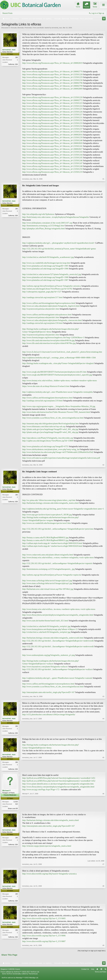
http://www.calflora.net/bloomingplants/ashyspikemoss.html (47, 315)
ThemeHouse (33, 975)
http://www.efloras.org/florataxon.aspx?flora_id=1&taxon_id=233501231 (52, 117)
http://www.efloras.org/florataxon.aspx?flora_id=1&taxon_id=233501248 (52, 166)
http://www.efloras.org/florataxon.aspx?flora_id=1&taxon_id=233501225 (52, 109)
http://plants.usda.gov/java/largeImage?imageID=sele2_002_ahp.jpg (50, 432)
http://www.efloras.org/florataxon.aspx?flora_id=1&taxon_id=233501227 (52, 115)
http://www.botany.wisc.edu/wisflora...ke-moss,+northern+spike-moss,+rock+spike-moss (59, 609)
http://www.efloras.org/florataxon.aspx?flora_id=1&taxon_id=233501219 (52, 172)
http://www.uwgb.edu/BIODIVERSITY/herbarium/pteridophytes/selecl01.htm (54, 372)
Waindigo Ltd (34, 979)
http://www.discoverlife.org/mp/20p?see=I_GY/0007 (44, 942)
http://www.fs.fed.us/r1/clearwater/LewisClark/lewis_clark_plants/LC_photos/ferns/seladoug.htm (62, 352)
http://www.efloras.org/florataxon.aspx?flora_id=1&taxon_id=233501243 (52, 152)
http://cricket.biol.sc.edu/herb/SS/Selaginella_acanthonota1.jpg (48, 257)
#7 (103, 865)
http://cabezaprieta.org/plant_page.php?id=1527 (42, 292)
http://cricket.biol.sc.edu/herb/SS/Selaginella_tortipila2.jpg (46, 632)
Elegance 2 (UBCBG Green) (10, 970)
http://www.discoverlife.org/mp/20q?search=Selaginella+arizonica (49, 874)
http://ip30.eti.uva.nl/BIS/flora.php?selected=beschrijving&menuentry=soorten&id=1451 (59, 779)
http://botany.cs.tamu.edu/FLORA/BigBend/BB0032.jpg (45, 537)
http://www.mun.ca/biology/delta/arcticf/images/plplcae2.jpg (47, 581)
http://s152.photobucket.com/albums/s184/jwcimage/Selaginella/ (49, 714)
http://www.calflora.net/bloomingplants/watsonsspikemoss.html (48, 684)
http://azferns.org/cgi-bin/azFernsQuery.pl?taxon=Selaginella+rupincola (52, 575)
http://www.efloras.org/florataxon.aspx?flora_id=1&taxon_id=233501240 (52, 140)
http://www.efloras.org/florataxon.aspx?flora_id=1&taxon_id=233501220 (52, 97)
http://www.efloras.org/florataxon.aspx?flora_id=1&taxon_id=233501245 (52, 158)
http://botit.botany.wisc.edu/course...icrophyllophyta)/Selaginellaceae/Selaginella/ (56, 217)
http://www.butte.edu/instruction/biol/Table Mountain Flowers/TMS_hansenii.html (56, 412)
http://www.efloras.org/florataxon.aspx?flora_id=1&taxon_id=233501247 (52, 163)
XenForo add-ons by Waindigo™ (13, 979)
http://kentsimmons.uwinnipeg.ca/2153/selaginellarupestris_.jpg (48, 569)
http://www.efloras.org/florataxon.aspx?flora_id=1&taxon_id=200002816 (52, 135)
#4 (103, 733)
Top (101, 970)
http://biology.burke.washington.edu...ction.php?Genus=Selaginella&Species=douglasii (58, 363)
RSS (105, 970)
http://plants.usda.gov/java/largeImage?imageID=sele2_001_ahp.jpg (50, 429)
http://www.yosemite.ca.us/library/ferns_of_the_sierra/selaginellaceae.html (53, 418)
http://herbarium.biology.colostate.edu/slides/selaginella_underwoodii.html (53, 638)
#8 (103, 901)
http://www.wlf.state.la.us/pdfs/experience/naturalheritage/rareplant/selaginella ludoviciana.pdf (61, 458)
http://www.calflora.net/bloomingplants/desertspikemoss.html (48, 398)
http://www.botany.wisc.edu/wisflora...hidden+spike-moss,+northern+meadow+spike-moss (60, 380)
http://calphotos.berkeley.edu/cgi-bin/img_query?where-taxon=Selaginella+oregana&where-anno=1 (63, 509)
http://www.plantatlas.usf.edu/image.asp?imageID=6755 (45, 446)
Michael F (6, 791)
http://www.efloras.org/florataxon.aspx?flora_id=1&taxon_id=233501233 (52, 123)
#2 (103, 465)
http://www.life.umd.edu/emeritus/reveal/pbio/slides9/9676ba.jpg (49, 343)
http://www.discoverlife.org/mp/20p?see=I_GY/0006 (44, 937)
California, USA (13, 64)
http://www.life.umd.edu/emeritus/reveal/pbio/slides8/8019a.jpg (48, 340)
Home (97, 970)
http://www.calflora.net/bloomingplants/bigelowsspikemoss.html (49, 303)
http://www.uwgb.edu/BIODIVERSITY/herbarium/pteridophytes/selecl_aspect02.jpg (57, 375)
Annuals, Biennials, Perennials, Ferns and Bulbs (28, 28)
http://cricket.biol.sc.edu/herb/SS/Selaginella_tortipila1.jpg (46, 626)
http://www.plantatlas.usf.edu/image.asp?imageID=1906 (45, 269)
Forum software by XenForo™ (20, 973)
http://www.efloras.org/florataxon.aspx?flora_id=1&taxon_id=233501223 (52, 103)
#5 (103, 769)
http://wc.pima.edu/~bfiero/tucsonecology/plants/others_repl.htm (49, 500)
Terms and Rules (101, 973)
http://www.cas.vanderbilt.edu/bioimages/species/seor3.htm (47, 523)
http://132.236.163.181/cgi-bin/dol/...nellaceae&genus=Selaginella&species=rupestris (57, 563)
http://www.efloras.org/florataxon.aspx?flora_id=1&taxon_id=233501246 (52, 160)
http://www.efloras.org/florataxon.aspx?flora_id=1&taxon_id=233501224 (52, 106)
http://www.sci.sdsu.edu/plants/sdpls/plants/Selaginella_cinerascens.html (52, 320)
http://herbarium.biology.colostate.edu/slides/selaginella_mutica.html (51, 503)
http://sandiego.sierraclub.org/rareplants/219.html (42, 401)
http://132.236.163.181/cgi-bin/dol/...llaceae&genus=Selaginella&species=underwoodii (58, 641)
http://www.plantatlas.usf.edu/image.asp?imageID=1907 (45, 280)
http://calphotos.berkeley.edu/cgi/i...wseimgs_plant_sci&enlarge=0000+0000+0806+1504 (59, 358)
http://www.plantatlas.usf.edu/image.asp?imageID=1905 (45, 266)
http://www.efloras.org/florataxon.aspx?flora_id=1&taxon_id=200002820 (52, 143)
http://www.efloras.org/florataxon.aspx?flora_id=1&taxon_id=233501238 (52, 132)
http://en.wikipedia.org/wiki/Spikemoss (38, 214)
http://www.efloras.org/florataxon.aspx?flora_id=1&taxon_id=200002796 (52, 83)
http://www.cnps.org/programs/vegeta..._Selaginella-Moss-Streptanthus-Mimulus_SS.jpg (59, 406)
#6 (103, 809)
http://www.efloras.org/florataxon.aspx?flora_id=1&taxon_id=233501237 (52, 129)
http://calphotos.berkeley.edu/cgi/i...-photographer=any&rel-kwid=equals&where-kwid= (58, 243)
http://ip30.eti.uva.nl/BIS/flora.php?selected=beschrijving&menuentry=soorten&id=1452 (59, 781)
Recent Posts (7, 13)
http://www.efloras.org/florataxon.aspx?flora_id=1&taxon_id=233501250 (52, 169)
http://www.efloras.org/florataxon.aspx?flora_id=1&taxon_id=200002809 (52, 89)
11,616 (16, 802)
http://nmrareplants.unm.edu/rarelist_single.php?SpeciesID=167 (48, 692)
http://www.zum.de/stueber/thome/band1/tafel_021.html (45, 621)
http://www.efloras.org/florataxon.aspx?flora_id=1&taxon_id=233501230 (52, 80)
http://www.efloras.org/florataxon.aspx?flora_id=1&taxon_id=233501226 (52, 112)
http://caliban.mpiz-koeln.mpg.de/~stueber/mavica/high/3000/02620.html (52, 546)
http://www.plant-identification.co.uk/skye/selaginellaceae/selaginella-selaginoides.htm (58, 784)
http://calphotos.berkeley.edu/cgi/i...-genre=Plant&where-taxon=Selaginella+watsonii (57, 678)
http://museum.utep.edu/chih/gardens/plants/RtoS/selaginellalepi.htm (51, 424)
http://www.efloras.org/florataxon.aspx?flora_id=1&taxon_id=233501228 (52, 74)
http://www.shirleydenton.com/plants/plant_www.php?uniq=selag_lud (51, 449)
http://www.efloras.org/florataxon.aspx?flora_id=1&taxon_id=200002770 (52, 72)
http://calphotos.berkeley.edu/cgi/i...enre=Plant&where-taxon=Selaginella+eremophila (58, 392)
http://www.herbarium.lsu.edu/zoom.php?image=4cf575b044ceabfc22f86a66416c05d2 (58, 452)
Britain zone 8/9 (13, 809)
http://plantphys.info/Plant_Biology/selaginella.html (44, 229)
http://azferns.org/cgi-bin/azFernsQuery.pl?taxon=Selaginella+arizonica (52, 286)
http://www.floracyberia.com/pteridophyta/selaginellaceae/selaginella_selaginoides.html (58, 787)
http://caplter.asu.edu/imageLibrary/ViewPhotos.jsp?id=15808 (48, 441)
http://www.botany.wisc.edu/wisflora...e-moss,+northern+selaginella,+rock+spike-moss (58, 557)
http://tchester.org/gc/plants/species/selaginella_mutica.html (47, 847)
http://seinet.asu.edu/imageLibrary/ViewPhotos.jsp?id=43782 (47, 289)
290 (17, 57)
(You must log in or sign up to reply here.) (92, 952)
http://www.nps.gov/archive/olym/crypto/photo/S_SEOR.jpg (47, 515)
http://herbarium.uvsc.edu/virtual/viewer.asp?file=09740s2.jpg (48, 589)
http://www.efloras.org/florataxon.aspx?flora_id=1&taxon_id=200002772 (52, 100)
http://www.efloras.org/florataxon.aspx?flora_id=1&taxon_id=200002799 (52, 86)
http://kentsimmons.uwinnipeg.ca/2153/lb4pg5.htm (43, 226)
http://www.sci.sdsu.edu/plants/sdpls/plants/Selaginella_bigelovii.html (51, 306)
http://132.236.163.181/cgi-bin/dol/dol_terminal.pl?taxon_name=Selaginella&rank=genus (59, 249)
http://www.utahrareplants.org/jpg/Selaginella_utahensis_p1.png (49, 655)
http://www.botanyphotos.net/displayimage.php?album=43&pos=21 (50, 629)
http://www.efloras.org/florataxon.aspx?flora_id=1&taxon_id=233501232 (52, 120)
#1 (103, 179)
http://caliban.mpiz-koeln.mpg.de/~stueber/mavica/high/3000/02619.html (52, 543)
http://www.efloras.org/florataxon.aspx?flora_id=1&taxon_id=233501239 (52, 137)
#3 (103, 696)
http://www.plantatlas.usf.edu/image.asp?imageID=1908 (45, 277)
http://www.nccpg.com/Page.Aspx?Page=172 (41, 790)
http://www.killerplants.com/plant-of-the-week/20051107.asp (47, 223)
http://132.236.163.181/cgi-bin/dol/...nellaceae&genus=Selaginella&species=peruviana (58, 529)
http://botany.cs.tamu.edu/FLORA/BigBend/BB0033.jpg (45, 540)
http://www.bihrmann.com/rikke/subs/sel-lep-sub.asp (44, 426)
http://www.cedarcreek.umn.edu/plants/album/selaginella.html (48, 555)
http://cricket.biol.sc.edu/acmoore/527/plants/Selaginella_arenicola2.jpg (52, 274)
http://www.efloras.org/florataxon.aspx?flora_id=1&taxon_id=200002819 (52, 63)
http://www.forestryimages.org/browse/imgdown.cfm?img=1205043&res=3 (53, 337)
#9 (103, 946)
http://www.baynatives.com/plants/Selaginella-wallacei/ (45, 667)
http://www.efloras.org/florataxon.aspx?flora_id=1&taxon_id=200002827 (52, 149)
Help (93, 970)
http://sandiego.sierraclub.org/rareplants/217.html (42, 297)
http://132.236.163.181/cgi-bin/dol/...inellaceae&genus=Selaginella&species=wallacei (58, 669)
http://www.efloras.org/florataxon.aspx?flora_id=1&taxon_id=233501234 (52, 126)
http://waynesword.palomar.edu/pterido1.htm (41, 309)
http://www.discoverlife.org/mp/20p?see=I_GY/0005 (44, 919)
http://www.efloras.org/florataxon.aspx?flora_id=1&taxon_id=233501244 (52, 155)
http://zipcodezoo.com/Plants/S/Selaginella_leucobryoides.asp (48, 438)
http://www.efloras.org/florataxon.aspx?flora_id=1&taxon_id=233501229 (52, 77)
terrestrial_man (57, 28)
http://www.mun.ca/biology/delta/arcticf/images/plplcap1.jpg (47, 583)
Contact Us (85, 970)
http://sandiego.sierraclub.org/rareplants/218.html (42, 323)
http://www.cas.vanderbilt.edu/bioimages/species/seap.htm (46, 263)
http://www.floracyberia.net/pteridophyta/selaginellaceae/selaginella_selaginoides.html (58, 615)
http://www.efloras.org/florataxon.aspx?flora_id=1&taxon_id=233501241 (52, 146)
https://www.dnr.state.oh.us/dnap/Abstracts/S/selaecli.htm (46, 386)
